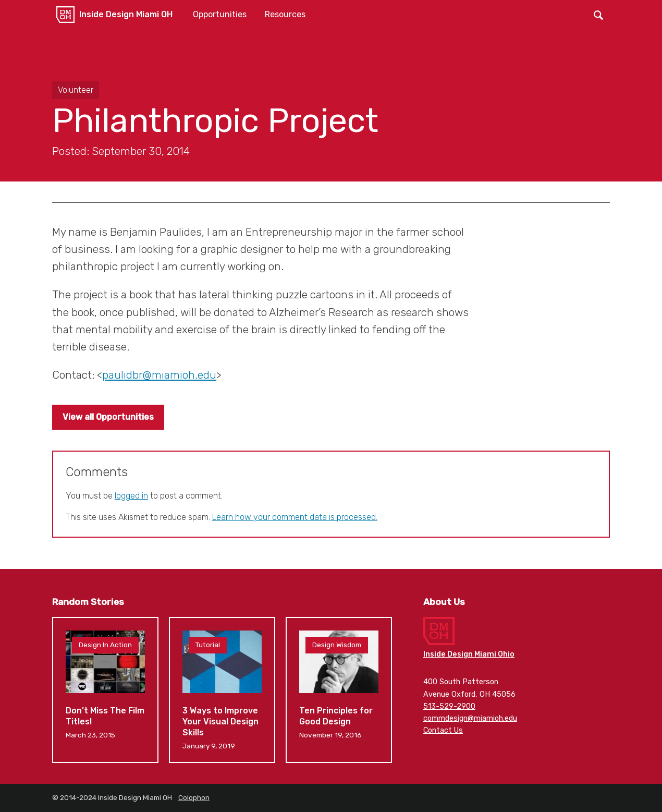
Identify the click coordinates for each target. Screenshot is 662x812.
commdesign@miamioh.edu (470, 718)
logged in (131, 496)
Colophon (194, 797)
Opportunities (220, 14)
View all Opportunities (108, 417)
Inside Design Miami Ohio (469, 654)
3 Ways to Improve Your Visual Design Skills (222, 690)
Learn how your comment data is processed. (295, 517)
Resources (285, 14)
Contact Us (443, 730)
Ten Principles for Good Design (339, 690)
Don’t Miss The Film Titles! (105, 690)
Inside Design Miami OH (126, 14)
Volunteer (76, 90)
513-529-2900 (449, 706)
